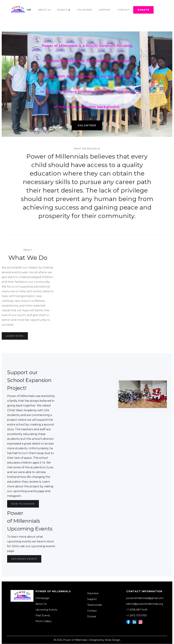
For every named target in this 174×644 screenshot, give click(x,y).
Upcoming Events (24, 559)
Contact (124, 10)
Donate (92, 616)
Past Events (43, 615)
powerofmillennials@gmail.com (145, 598)
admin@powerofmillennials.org (145, 604)
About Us (44, 10)
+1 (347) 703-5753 (136, 615)
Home (28, 10)
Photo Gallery (44, 621)
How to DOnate (23, 504)
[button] (64, 10)
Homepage (42, 598)
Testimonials (94, 605)
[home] (18, 10)
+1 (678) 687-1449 (137, 610)
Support (105, 10)
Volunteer (85, 10)
